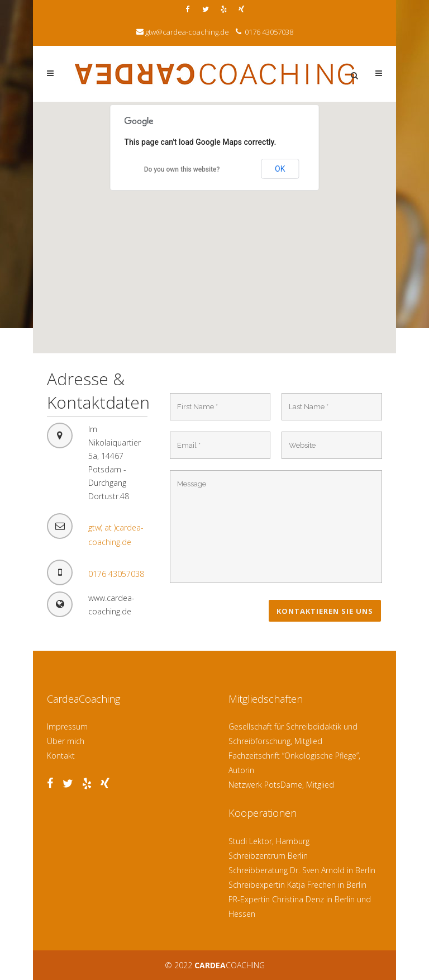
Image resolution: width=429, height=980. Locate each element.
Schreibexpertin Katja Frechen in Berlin (297, 885)
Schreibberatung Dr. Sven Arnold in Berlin (302, 870)
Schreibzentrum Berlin (268, 856)
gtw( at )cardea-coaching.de (116, 535)
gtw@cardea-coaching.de (187, 32)
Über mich (66, 741)
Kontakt (61, 756)
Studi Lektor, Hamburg (269, 841)
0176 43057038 (268, 32)
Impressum (67, 726)
